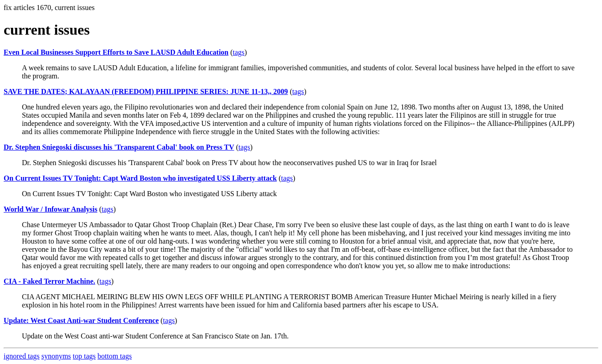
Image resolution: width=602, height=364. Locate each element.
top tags (84, 356)
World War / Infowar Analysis (50, 209)
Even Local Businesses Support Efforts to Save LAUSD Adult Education (116, 52)
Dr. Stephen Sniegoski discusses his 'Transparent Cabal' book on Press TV (119, 147)
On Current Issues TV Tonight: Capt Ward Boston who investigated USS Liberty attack (140, 178)
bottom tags (115, 356)
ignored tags (22, 356)
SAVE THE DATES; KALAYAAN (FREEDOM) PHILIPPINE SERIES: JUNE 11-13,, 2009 (146, 91)
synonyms (56, 356)
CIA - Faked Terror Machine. (49, 281)
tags (239, 52)
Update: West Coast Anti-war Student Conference (81, 320)
